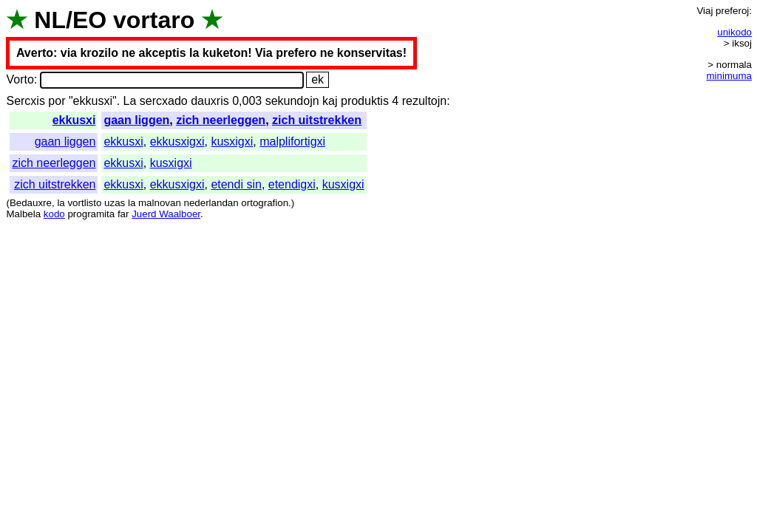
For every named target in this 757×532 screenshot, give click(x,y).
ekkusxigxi (177, 141)
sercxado (164, 101)
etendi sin (236, 184)
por (57, 101)
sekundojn (292, 101)
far (123, 214)
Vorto (20, 79)
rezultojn (424, 101)
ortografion (265, 203)
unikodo (734, 32)
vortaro (154, 20)
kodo (54, 214)
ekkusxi (74, 120)
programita (91, 214)
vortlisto (84, 203)
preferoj (732, 11)
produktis (365, 101)
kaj (330, 101)
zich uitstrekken (317, 120)
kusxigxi (232, 141)
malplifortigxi (292, 141)
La (130, 101)
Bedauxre (31, 203)
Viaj (705, 11)
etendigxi (292, 184)
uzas (115, 203)
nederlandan (211, 203)
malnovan (160, 203)
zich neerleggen (221, 120)
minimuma (729, 76)
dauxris (210, 101)
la (61, 203)
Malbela (23, 214)
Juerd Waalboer (166, 214)
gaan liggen (136, 120)
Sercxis (25, 101)
